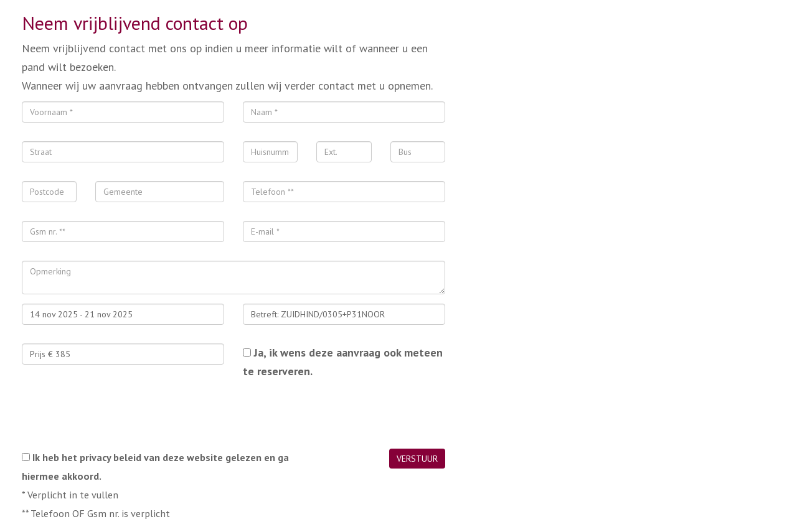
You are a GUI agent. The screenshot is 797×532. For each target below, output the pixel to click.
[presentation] (116, 414)
